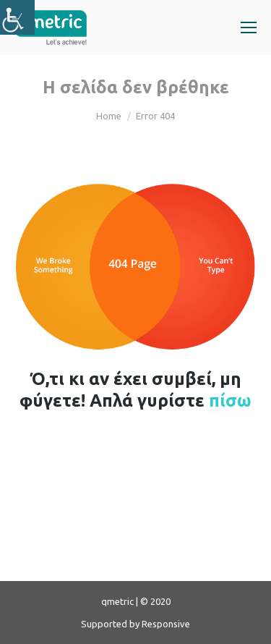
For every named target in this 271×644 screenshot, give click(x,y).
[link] (17, 17)
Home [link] (109, 116)
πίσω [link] (230, 401)
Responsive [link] (166, 624)
